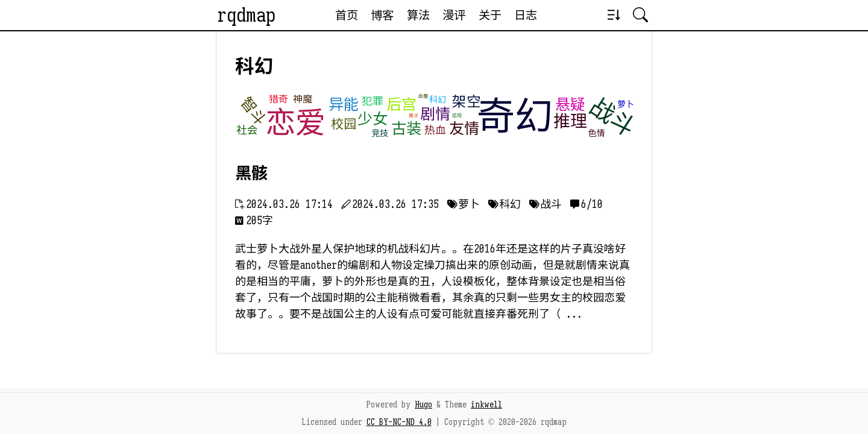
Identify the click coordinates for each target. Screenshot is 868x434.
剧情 (435, 114)
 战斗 (546, 204)
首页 (347, 15)
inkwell (486, 404)
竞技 (380, 133)
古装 (406, 129)
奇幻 (515, 117)
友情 (464, 129)
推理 (570, 121)
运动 (457, 115)
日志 (526, 15)
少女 (373, 119)
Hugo (423, 404)
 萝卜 (464, 204)
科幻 (438, 99)
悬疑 (570, 105)
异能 (344, 105)
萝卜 (626, 104)
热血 (435, 130)
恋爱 (295, 123)
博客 (382, 15)
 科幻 (505, 204)
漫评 (454, 15)
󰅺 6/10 (587, 204)
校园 (344, 124)
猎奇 (278, 99)
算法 (418, 15)
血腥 (423, 96)
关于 (490, 15)
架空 (467, 102)
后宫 (401, 105)
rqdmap (246, 15)
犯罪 (373, 101)
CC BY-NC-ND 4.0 (399, 422)
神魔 (303, 99)
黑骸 (251, 174)
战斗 (612, 117)
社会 (247, 130)
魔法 (414, 115)
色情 (597, 133)
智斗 (253, 112)
